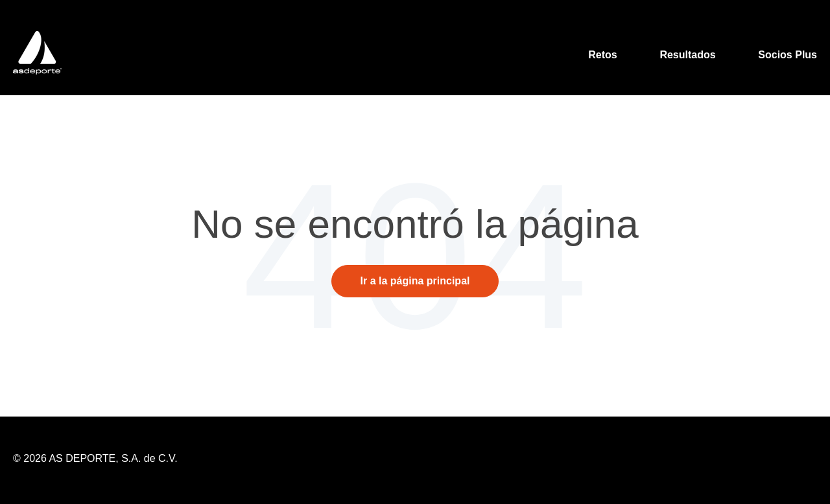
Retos (602, 55)
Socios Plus (788, 55)
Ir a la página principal (415, 281)
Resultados (687, 55)
